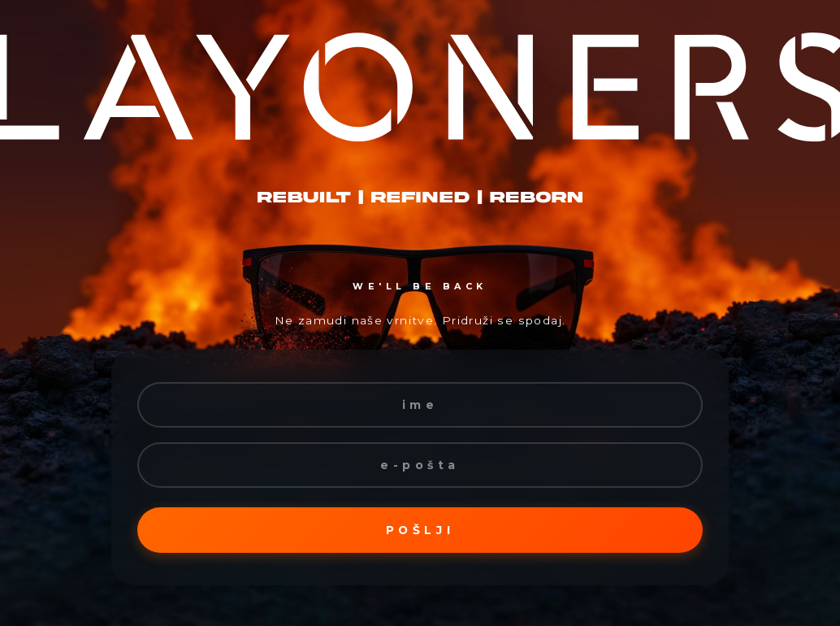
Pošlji (420, 530)
